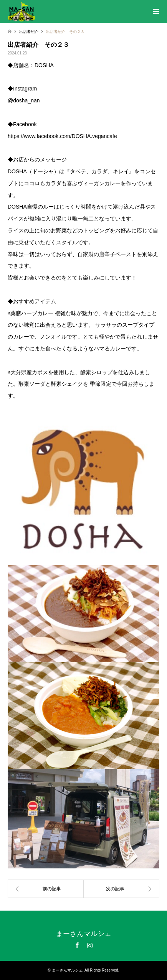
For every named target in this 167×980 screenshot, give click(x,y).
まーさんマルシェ (84, 934)
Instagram (90, 945)
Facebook (77, 945)
